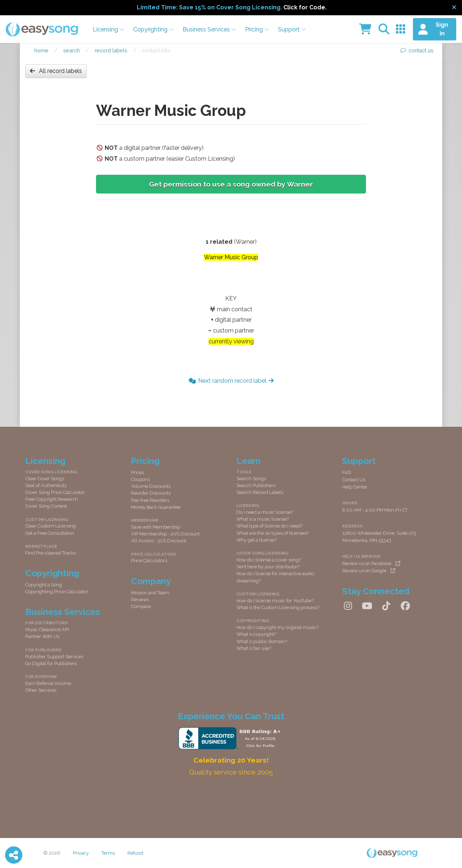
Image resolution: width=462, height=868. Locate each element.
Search (71, 50)
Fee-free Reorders (150, 500)
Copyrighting (154, 29)
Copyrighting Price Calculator (57, 592)
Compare (141, 606)
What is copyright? (256, 634)
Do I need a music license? (265, 512)
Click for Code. (305, 7)
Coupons (140, 479)
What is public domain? (262, 641)
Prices (138, 472)
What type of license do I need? (269, 526)
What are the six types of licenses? (273, 533)
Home (41, 50)
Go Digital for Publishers (51, 663)
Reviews (140, 600)
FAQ (346, 472)
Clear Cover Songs (45, 479)
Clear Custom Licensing (51, 526)
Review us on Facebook (371, 563)
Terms (108, 853)
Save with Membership (156, 527)
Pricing (257, 29)
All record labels (56, 71)
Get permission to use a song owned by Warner (231, 184)
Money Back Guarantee (156, 507)
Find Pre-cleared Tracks (51, 553)
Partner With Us (42, 636)
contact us (417, 50)
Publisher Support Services (54, 657)
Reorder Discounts (151, 493)
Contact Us (354, 480)
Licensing (109, 29)
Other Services (41, 690)
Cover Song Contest (46, 506)
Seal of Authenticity (46, 485)
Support (292, 29)
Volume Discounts (151, 486)
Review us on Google (369, 571)
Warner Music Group (231, 257)
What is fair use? (254, 648)
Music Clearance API (47, 630)
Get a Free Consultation (50, 533)
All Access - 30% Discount (159, 541)
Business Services (210, 29)
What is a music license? (263, 519)
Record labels (111, 50)
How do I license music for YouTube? (275, 601)
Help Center (355, 487)
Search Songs (251, 479)
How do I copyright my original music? (277, 627)
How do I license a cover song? (269, 560)
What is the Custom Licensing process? (278, 607)
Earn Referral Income (48, 683)
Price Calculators (149, 561)
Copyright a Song (44, 585)
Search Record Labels (260, 492)
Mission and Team (150, 593)
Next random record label (231, 381)
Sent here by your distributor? (268, 567)
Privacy (81, 853)
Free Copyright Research (52, 499)
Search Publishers (256, 485)
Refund (135, 853)
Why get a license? (256, 540)
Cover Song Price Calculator (55, 492)
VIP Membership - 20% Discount (165, 534)
